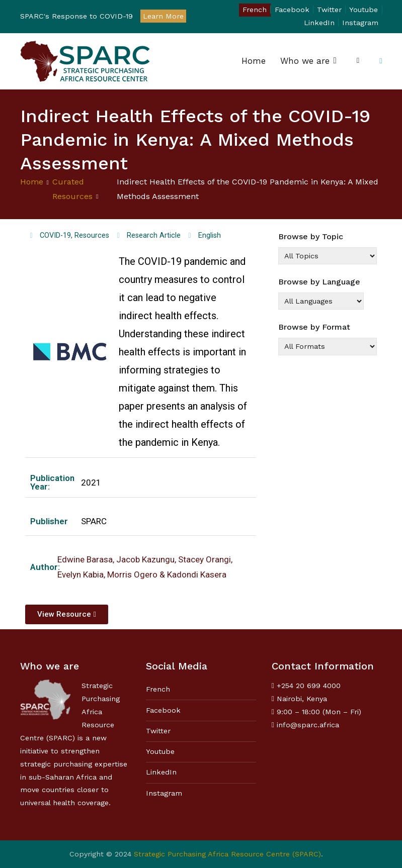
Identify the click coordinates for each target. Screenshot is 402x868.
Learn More (163, 16)
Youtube (364, 10)
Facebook (292, 10)
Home (254, 61)
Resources (92, 235)
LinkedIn (319, 23)
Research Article (154, 235)
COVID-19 (55, 235)
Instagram (360, 23)
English (210, 235)
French (255, 10)
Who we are (305, 61)
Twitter (329, 10)
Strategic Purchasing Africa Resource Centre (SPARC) (227, 854)
